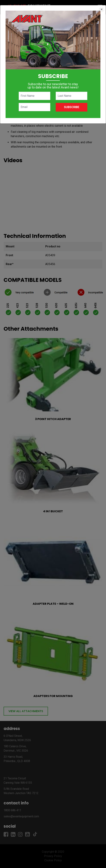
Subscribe (72, 107)
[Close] (102, 9)
